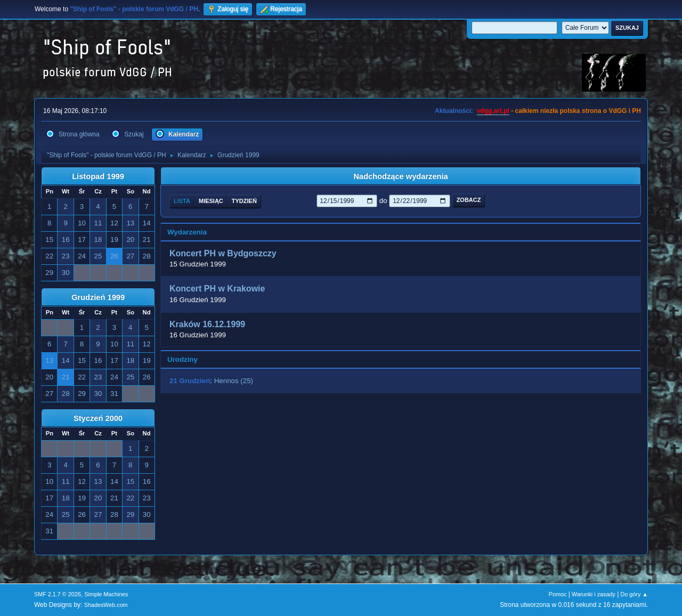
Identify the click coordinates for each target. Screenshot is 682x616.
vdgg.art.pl (493, 111)
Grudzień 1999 (98, 297)
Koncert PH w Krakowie (217, 289)
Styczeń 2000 (98, 418)
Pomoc (558, 594)
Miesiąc (211, 201)
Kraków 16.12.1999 (207, 324)
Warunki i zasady (594, 594)
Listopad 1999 (98, 176)
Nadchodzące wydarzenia (401, 176)
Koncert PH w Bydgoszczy (223, 253)
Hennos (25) (234, 381)
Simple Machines (106, 594)
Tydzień (244, 201)
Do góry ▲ (634, 594)
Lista (182, 201)
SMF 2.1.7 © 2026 (58, 594)
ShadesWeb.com (106, 605)
